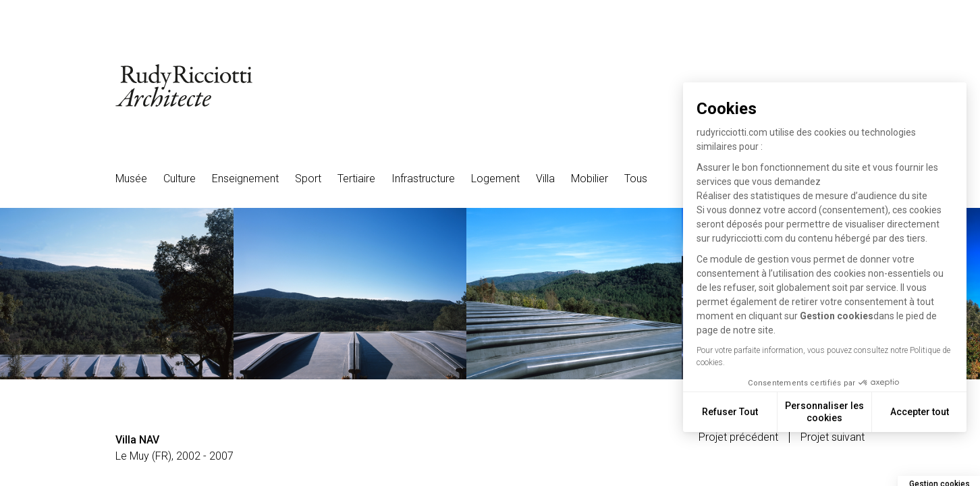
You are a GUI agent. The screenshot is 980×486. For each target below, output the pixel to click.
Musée (131, 179)
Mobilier (590, 179)
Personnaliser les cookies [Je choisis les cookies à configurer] (824, 412)
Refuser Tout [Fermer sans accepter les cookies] (730, 412)
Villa (545, 179)
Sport (308, 179)
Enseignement (245, 179)
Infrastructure (423, 179)
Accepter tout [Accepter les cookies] (920, 412)
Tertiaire (356, 179)
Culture (180, 179)
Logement (495, 179)
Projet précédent (738, 437)
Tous (636, 179)
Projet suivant (833, 437)
